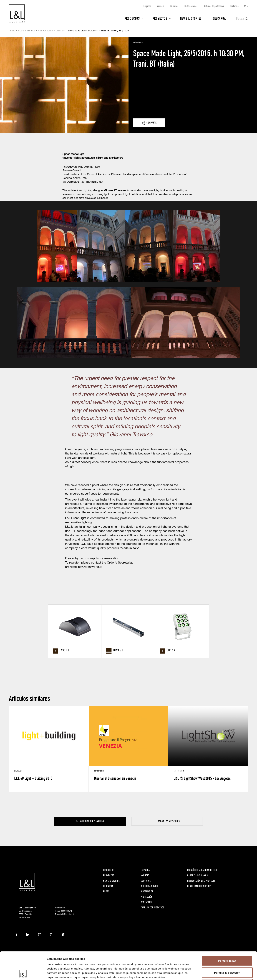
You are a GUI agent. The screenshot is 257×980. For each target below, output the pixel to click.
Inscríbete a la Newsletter (202, 870)
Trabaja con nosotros (153, 907)
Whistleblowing (201, 960)
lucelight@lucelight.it (65, 914)
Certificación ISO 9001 (199, 886)
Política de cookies (180, 960)
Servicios (174, 6)
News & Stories (191, 18)
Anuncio (161, 6)
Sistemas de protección (214, 6)
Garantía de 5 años (197, 875)
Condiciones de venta (224, 960)
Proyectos (160, 18)
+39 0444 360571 (64, 911)
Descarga (219, 18)
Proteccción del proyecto (201, 881)
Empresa (147, 6)
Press (106, 891)
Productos (132, 18)
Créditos (243, 960)
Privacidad (161, 960)
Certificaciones (191, 6)
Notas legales (145, 960)
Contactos (234, 6)
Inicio (12, 31)
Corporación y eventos (52, 31)
